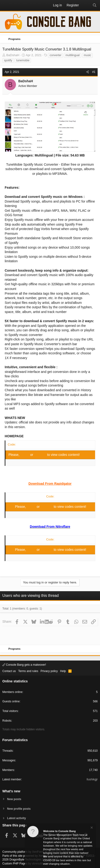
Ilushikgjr (92, 779)
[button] (6, 5)
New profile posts (19, 809)
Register (41, 455)
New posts (14, 799)
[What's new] (86, 5)
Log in (25, 455)
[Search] (95, 5)
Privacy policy (49, 671)
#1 (94, 72)
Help (63, 671)
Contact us (9, 671)
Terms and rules (28, 671)
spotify (8, 60)
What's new (11, 791)
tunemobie (23, 60)
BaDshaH (13, 55)
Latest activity (16, 818)
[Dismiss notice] (91, 828)
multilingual (73, 55)
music (87, 55)
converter (55, 55)
